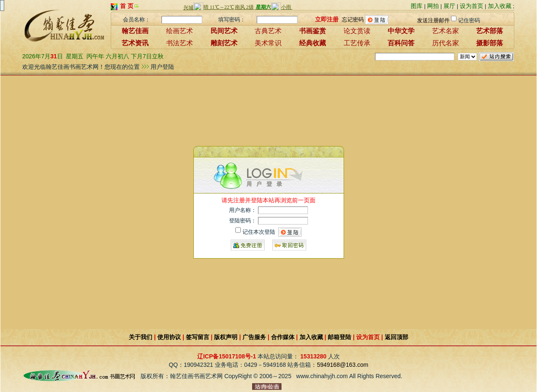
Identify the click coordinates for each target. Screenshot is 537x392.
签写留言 (198, 337)
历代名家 (446, 43)
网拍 (433, 6)
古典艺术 (268, 31)
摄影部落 (490, 43)
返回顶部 (396, 337)
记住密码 (469, 20)
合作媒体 (283, 337)
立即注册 (327, 19)
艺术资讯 (135, 43)
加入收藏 (500, 6)
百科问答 (401, 43)
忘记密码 (353, 19)
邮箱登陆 (339, 337)
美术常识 (268, 43)
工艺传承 (357, 43)
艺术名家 (446, 31)
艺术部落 (490, 31)
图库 (417, 6)
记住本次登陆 (259, 232)
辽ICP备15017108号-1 (227, 356)
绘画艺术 (180, 31)
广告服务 (254, 337)
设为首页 (472, 6)
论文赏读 (357, 31)
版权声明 (226, 337)
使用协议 (169, 337)
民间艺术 (224, 31)
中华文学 (401, 31)
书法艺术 (180, 43)
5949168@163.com (342, 365)
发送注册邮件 (433, 20)
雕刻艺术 (224, 43)
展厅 (449, 6)
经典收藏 (313, 43)
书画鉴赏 (313, 31)
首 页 (127, 6)
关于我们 (141, 337)
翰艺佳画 (135, 31)
